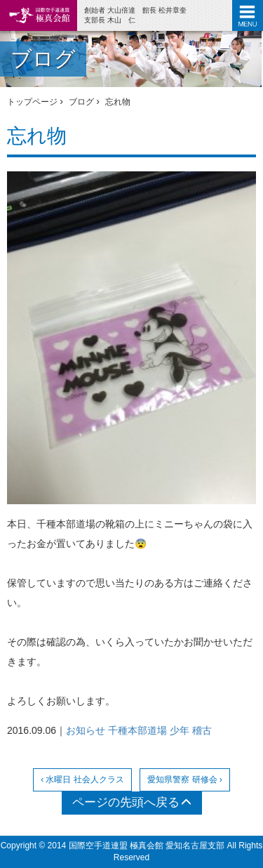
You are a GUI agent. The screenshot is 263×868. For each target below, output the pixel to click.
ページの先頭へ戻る (132, 802)
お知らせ (86, 730)
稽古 (202, 730)
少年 (180, 730)
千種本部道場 (137, 730)
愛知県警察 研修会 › (185, 780)
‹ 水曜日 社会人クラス (82, 780)
